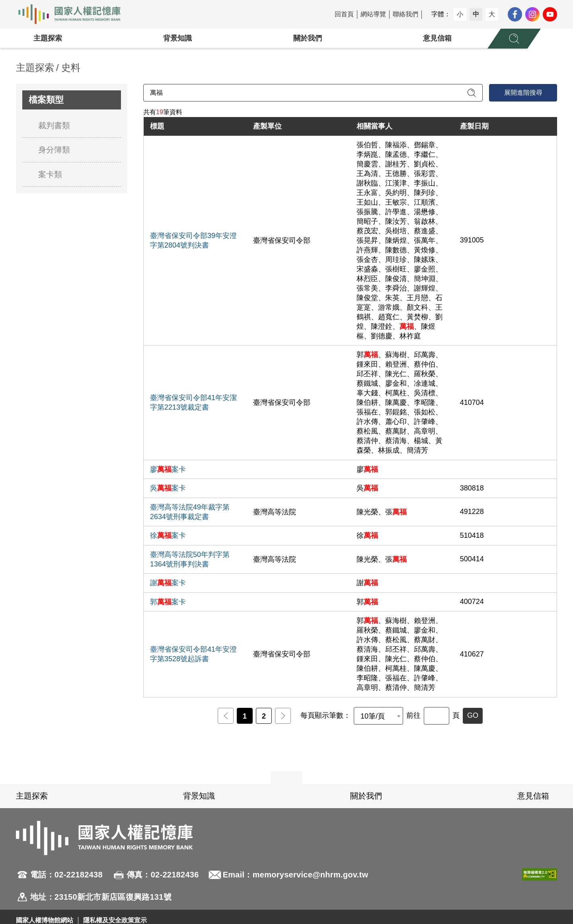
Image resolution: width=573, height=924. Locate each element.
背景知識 (177, 38)
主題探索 (48, 38)
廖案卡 (168, 469)
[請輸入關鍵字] (313, 93)
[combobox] (378, 716)
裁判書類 (54, 125)
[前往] (437, 716)
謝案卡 (168, 583)
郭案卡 (168, 602)
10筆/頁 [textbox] (373, 716)
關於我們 (308, 38)
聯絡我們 (405, 14)
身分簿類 (54, 150)
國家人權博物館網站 (45, 920)
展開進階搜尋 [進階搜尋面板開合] (523, 93)
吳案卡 (168, 488)
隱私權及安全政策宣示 (115, 920)
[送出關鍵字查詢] (472, 93)
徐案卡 (168, 535)
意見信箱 (437, 38)
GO (473, 715)
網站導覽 (373, 14)
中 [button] (476, 14)
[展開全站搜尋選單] (514, 39)
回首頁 (344, 14)
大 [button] (492, 14)
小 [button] (460, 14)
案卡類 (50, 174)
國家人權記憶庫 (74, 14)
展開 (286, 777)
